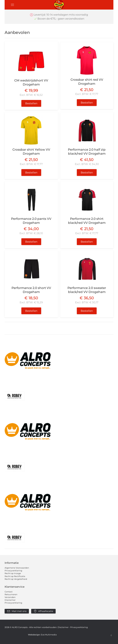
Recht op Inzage (13, 573)
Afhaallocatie (43, 611)
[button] (12, 5)
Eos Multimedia (49, 635)
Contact (9, 592)
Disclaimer (10, 600)
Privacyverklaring (13, 571)
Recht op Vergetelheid (16, 579)
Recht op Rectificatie (15, 576)
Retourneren (11, 594)
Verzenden (10, 597)
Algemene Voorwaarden (17, 568)
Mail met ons (17, 611)
